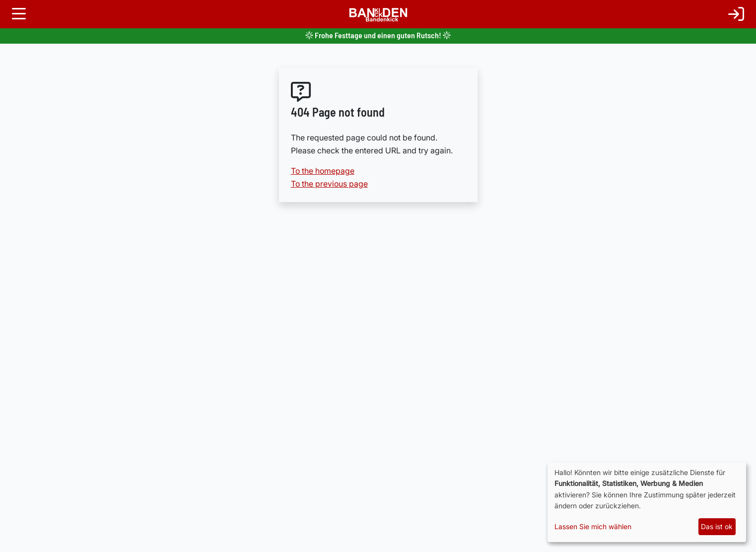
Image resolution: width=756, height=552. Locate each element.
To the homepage (323, 171)
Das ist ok (717, 526)
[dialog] (647, 502)
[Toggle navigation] (19, 14)
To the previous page (329, 184)
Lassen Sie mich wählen (593, 526)
